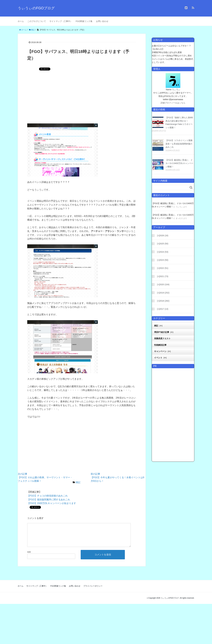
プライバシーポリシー (93, 591)
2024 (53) (163, 252)
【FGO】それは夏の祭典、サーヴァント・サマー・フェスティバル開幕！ (45, 477)
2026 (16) (163, 236)
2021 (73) (163, 276)
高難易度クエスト (162, 338)
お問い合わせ (102, 21)
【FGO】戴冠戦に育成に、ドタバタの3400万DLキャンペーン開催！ (179, 163)
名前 (29, 557)
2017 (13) (163, 309)
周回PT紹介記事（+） (164, 332)
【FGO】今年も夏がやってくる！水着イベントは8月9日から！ (117, 477)
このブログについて (37, 21)
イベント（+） (161, 358)
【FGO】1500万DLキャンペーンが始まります (52, 503)
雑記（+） (159, 326)
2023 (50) (163, 260)
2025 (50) (163, 244)
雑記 (78, 482)
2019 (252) (163, 293)
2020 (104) (163, 284)
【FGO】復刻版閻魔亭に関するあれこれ (49, 500)
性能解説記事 (160, 345)
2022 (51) (163, 268)
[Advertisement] (82, 99)
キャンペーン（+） (163, 351)
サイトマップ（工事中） (61, 21)
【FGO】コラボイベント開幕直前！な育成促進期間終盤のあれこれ (179, 144)
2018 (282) (163, 301)
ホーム (21, 21)
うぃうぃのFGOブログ (36, 8)
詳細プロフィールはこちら (173, 103)
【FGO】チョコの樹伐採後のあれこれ (47, 496)
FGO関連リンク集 (84, 21)
